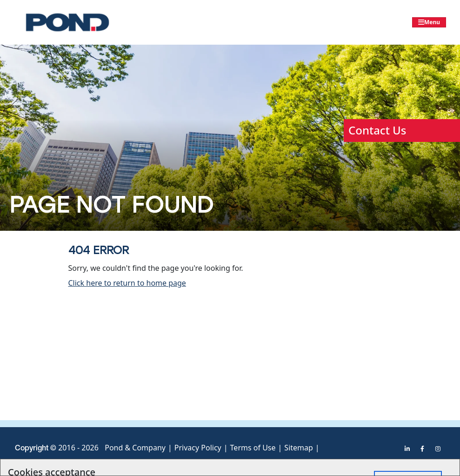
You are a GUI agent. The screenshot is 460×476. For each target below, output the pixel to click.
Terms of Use (253, 448)
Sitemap (299, 448)
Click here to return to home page (127, 283)
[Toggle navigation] (429, 22)
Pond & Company (135, 448)
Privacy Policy (198, 448)
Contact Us (377, 130)
